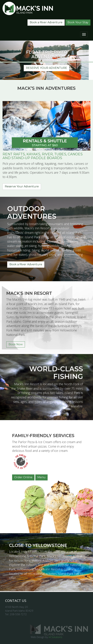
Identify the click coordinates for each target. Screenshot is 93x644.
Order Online (23, 477)
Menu (41, 477)
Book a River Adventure (46, 22)
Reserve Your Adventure (46, 68)
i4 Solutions (55, 637)
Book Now (16, 344)
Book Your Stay (78, 22)
